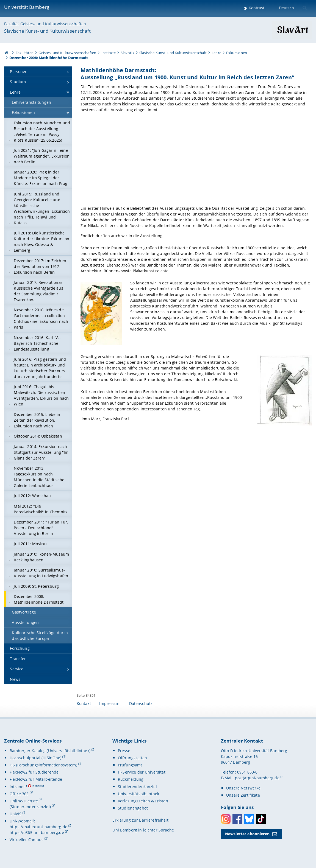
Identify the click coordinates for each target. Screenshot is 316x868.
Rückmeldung (131, 779)
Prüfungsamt (130, 765)
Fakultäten (25, 53)
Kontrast (256, 8)
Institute (109, 53)
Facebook (237, 819)
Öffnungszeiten (132, 758)
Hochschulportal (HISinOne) (36, 758)
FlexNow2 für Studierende (34, 772)
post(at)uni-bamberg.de (257, 778)
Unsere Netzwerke (243, 788)
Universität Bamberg (27, 7)
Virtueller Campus (27, 840)
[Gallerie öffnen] (196, 160)
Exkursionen (237, 53)
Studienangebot (133, 808)
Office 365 (19, 794)
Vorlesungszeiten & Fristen (143, 801)
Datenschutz (141, 703)
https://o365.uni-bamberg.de (37, 832)
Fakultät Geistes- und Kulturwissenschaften (45, 24)
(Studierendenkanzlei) (30, 807)
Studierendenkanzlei (137, 787)
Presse (124, 751)
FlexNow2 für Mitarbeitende (36, 779)
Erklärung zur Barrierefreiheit (140, 820)
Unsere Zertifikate (243, 795)
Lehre (216, 53)
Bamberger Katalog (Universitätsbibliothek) (50, 751)
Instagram (226, 819)
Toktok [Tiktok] (261, 819)
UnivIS (16, 814)
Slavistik (127, 53)
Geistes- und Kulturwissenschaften (67, 53)
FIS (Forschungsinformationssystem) (43, 765)
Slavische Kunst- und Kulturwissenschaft (47, 31)
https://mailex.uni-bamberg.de (38, 827)
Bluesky (249, 819)
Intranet (17, 787)
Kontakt (84, 703)
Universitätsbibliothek (138, 794)
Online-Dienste (24, 801)
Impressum (110, 703)
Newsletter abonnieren (247, 834)
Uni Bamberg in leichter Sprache (143, 830)
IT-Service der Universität (142, 772)
